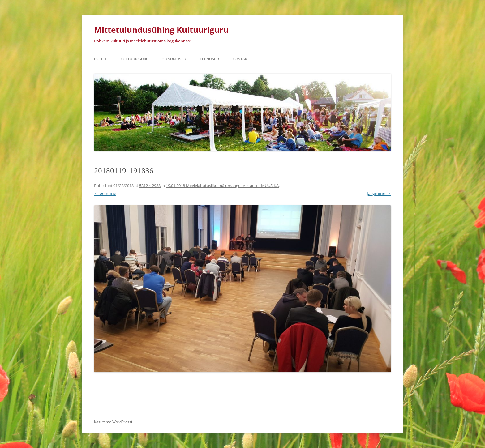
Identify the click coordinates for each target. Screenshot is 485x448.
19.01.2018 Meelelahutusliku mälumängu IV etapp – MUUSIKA (222, 186)
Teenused (209, 59)
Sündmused (174, 59)
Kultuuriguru (135, 59)
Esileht (101, 59)
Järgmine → (379, 193)
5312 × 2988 (150, 186)
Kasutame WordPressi (113, 422)
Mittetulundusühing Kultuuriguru (161, 30)
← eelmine (105, 193)
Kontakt (241, 59)
